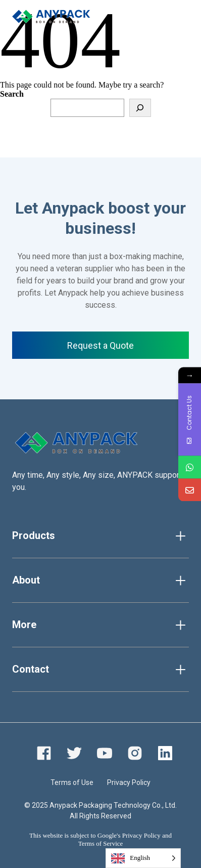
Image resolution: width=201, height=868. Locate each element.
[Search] (140, 108)
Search (12, 94)
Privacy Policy (129, 782)
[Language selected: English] (143, 858)
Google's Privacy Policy (129, 835)
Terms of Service (101, 843)
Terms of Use (72, 782)
